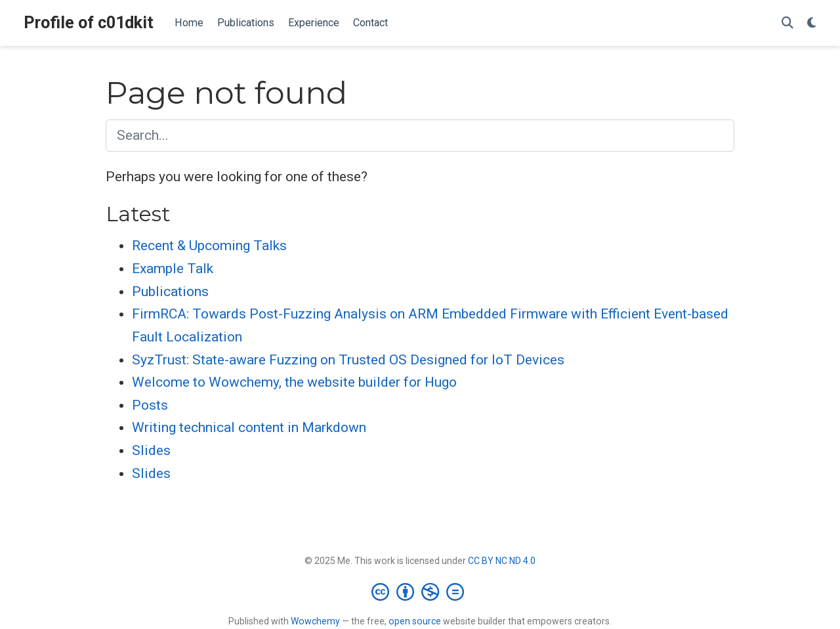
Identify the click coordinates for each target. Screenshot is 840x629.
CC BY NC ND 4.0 (502, 561)
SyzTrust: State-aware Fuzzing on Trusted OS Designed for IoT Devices (348, 360)
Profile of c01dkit (89, 23)
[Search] (787, 23)
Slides (151, 450)
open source (415, 621)
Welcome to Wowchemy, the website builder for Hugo (294, 382)
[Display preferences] (812, 23)
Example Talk (173, 269)
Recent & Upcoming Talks (209, 246)
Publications (170, 292)
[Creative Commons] (420, 592)
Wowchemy (315, 621)
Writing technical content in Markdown (249, 427)
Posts (150, 405)
